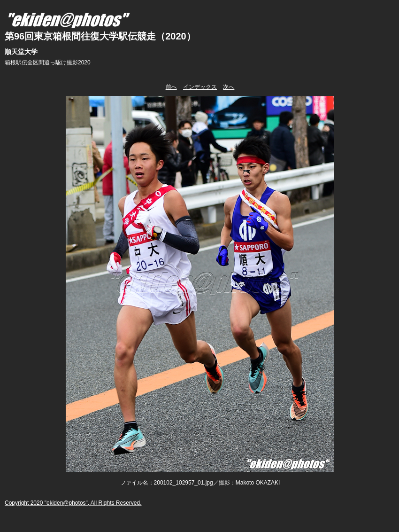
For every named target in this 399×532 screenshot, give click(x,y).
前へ (171, 87)
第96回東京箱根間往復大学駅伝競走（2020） (100, 36)
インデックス (200, 87)
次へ (229, 87)
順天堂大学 (21, 52)
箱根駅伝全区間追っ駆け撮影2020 (48, 63)
